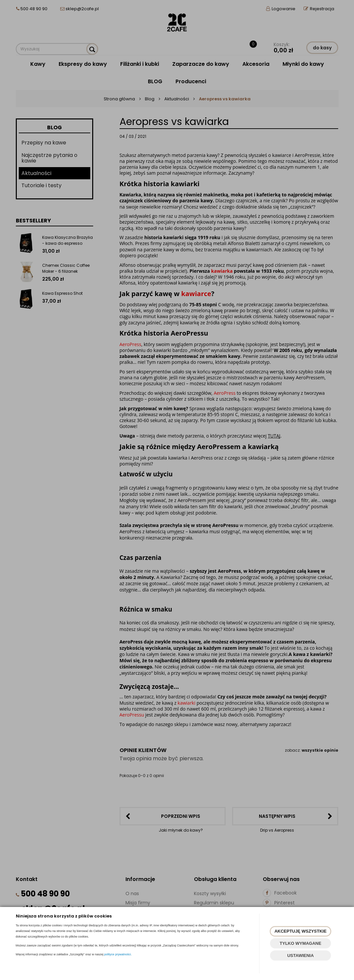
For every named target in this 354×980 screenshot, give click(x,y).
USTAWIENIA (300, 955)
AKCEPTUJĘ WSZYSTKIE (300, 931)
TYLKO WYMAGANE (300, 943)
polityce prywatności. (118, 954)
